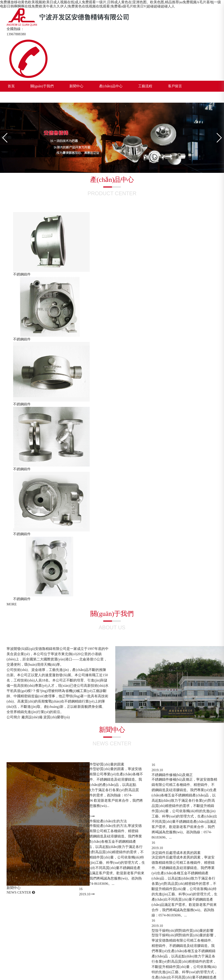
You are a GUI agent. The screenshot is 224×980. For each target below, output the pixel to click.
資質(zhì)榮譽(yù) (57, 717)
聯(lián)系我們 (18, 97)
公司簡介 (14, 717)
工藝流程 (145, 86)
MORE (12, 604)
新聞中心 (76, 86)
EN (41, 97)
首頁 (11, 86)
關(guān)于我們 (42, 86)
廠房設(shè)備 (32, 717)
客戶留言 (175, 86)
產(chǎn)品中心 (111, 86)
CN (48, 97)
